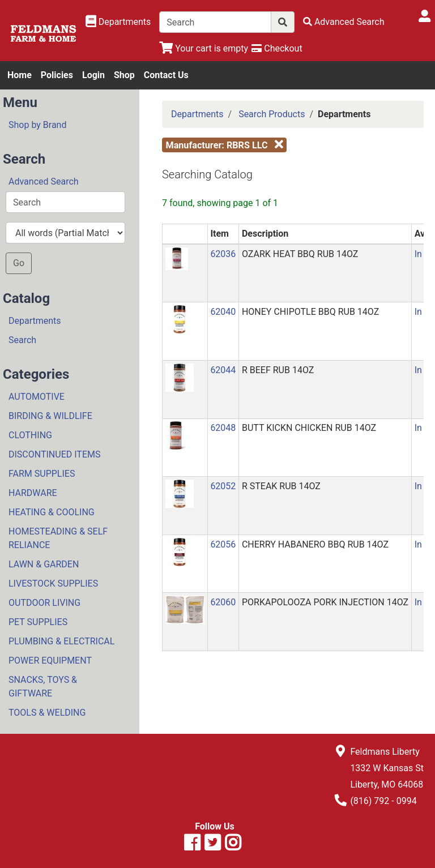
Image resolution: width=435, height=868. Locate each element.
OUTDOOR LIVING (44, 603)
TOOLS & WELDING (47, 713)
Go (19, 263)
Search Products (272, 114)
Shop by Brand (37, 125)
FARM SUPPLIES (42, 474)
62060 (223, 602)
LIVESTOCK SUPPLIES (53, 583)
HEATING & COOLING (52, 512)
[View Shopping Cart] (204, 48)
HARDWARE (33, 493)
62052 (223, 486)
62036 (223, 254)
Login (93, 75)
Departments (35, 321)
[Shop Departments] (118, 22)
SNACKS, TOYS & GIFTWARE (43, 687)
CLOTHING (30, 435)
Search (22, 340)
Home (20, 75)
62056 (223, 544)
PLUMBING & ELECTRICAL (61, 641)
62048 (223, 428)
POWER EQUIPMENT (50, 660)
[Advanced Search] (344, 22)
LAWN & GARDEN (44, 564)
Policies (57, 75)
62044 (223, 370)
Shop (124, 75)
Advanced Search (44, 181)
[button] (177, 258)
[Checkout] (277, 48)
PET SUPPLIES (38, 622)
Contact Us (166, 75)
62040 (223, 312)
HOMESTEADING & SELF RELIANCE (58, 538)
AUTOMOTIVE (37, 397)
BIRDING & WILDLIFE (50, 416)
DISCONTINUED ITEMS (54, 454)
